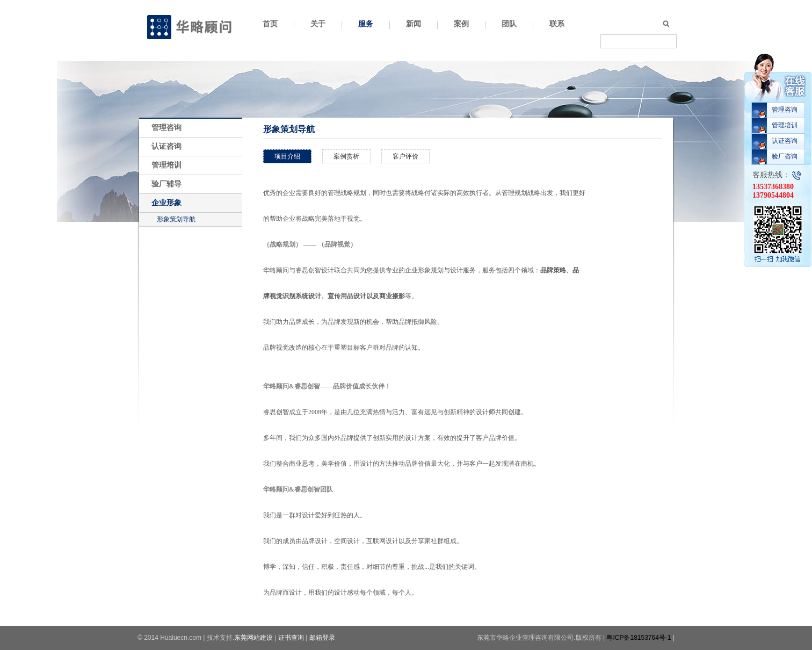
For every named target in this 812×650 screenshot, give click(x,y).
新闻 (414, 24)
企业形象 (166, 203)
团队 (509, 24)
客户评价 (405, 156)
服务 (366, 24)
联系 (557, 24)
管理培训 (166, 165)
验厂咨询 (785, 156)
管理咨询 (166, 128)
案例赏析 (346, 156)
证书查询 (291, 638)
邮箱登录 (322, 638)
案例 (461, 24)
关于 (318, 24)
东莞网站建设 (253, 638)
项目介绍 (287, 156)
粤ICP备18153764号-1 (639, 638)
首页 (270, 24)
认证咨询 (166, 146)
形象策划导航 (176, 219)
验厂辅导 (166, 184)
